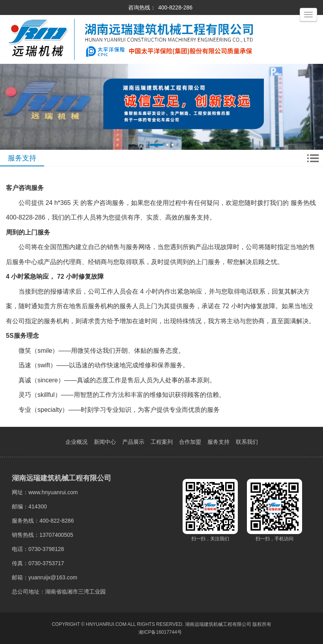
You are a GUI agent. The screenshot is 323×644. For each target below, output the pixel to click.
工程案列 (162, 442)
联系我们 (247, 442)
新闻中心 (105, 442)
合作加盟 (190, 442)
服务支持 (218, 442)
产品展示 (133, 442)
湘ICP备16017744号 (160, 632)
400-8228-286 (175, 7)
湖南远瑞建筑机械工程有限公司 (218, 624)
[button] (156, 145)
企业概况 (77, 442)
